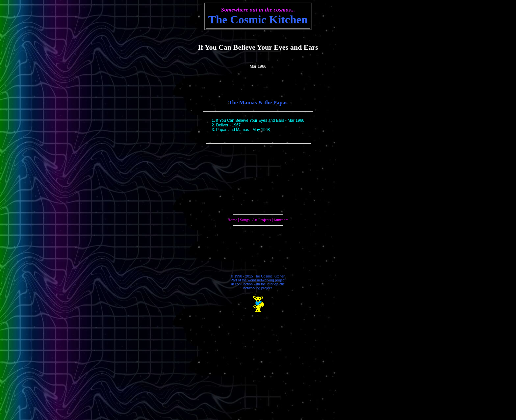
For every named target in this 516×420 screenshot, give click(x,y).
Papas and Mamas (233, 130)
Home (232, 220)
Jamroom (281, 220)
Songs (245, 220)
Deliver (222, 125)
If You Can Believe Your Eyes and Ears (250, 120)
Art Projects (262, 220)
